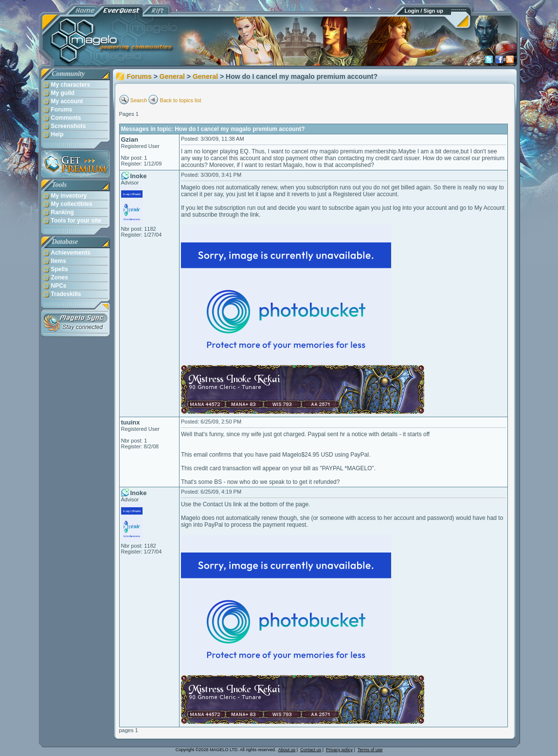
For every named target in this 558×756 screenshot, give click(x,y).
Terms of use (370, 750)
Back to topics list (181, 100)
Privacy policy (339, 750)
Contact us (311, 750)
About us (287, 750)
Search (139, 100)
